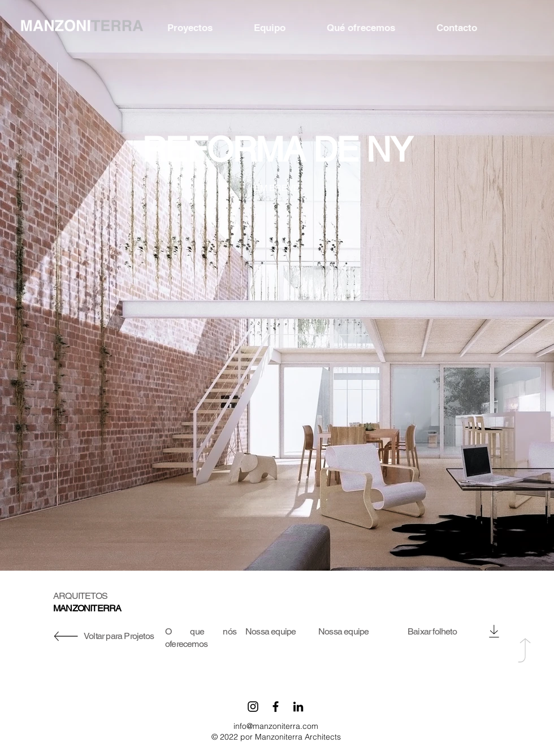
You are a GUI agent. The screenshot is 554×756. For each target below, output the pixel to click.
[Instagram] (253, 707)
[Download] (494, 631)
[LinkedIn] (298, 707)
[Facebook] (276, 707)
